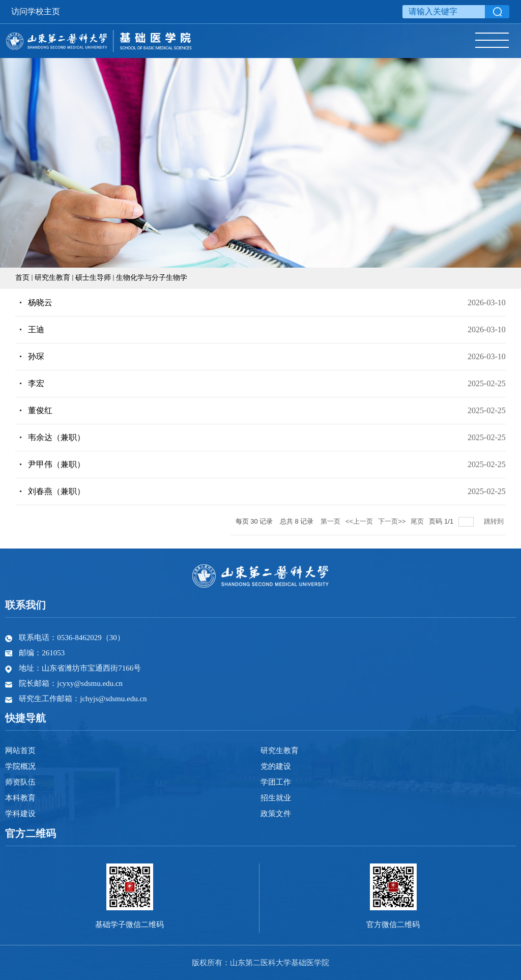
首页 (22, 278)
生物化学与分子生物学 (152, 278)
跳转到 (495, 521)
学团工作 (276, 782)
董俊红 (40, 410)
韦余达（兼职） (56, 437)
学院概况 (20, 766)
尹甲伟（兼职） (56, 464)
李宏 (36, 383)
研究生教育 (52, 278)
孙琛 (36, 356)
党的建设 (276, 766)
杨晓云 (40, 302)
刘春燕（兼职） (56, 491)
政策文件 (276, 814)
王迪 (36, 329)
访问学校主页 (36, 11)
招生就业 (276, 798)
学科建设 (20, 814)
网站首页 (20, 751)
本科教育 (20, 798)
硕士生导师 (93, 278)
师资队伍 (20, 782)
